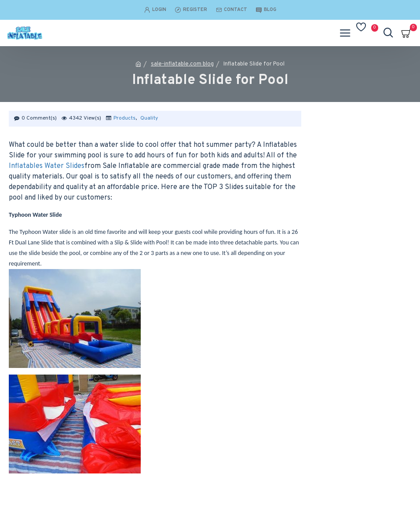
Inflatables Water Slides (47, 166)
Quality (149, 118)
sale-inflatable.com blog (182, 64)
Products (124, 118)
